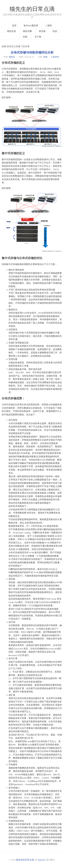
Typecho (42, 860)
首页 (14, 26)
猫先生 (12, 57)
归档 (25, 37)
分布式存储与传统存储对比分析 (32, 52)
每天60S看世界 (31, 26)
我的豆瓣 (27, 31)
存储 (45, 57)
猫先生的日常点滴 (32, 9)
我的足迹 (11, 31)
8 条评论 (55, 57)
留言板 (42, 31)
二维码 (49, 26)
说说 (55, 31)
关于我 (38, 37)
